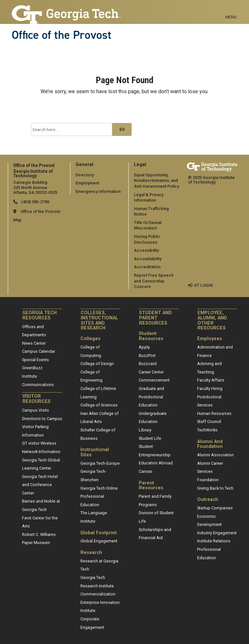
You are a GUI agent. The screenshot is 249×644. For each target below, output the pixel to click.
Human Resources (214, 413)
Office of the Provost (62, 35)
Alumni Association (215, 455)
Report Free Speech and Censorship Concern (154, 281)
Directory (85, 175)
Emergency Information (98, 191)
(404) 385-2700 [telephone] (35, 202)
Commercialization (98, 594)
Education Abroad (156, 463)
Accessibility (146, 250)
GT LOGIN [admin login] (203, 285)
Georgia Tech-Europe (100, 463)
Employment (87, 183)
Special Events (36, 360)
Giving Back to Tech (215, 488)
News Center (34, 343)
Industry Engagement (217, 533)
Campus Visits (36, 410)
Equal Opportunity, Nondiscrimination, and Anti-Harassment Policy (156, 181)
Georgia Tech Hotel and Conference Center (40, 485)
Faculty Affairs (211, 380)
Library (145, 430)
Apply (144, 347)
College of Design (97, 364)
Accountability (148, 259)
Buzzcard (148, 364)
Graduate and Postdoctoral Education (151, 397)
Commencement (154, 380)
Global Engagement (99, 541)
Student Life (150, 438)
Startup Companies (215, 508)
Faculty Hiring (210, 389)
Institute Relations (214, 541)
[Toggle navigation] (231, 10)
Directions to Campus (42, 419)
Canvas (146, 471)
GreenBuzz (32, 368)
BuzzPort (147, 355)
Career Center (151, 372)
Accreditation (147, 267)
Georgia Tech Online (99, 488)
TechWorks (207, 430)
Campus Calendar (39, 351)
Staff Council (209, 422)
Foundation (208, 480)
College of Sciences (99, 405)
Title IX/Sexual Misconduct (148, 225)
